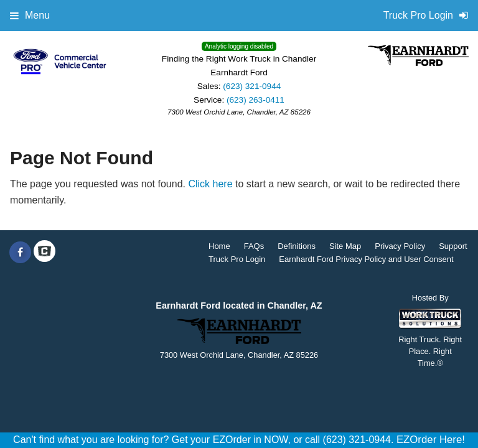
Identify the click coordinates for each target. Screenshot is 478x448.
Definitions (297, 246)
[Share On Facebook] (20, 253)
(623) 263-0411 (255, 100)
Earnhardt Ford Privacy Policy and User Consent (366, 259)
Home (219, 246)
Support (453, 246)
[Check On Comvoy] (45, 253)
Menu (30, 15)
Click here (210, 184)
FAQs (254, 246)
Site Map (345, 246)
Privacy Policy (400, 246)
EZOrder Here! (431, 440)
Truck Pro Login (237, 259)
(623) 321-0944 (252, 86)
